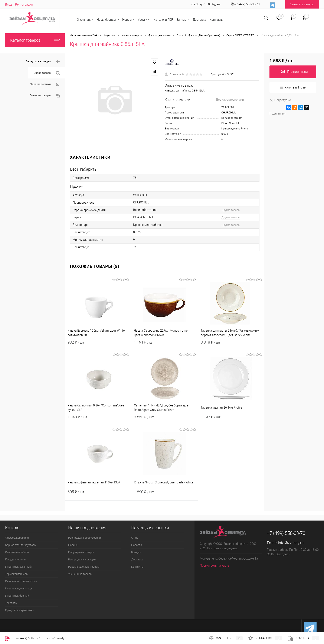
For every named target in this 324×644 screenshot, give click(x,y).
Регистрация (24, 4)
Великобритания (232, 118)
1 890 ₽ (164, 495)
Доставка (199, 20)
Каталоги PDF (163, 20)
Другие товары (231, 210)
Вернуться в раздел (43, 62)
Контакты (217, 20)
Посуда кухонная (16, 559)
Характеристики (45, 84)
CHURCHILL (229, 112)
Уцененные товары (80, 574)
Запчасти (183, 20)
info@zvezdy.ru (291, 543)
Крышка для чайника (235, 128)
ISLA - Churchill (230, 123)
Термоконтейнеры (17, 574)
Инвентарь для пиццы (19, 588)
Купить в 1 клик (293, 88)
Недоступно (280, 100)
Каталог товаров (35, 40)
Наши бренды (106, 20)
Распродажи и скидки (82, 559)
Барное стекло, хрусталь (20, 545)
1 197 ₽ (231, 420)
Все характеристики (230, 100)
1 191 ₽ (164, 345)
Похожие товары (45, 96)
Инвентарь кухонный (18, 567)
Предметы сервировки (20, 610)
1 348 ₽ (98, 420)
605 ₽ (98, 495)
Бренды (136, 552)
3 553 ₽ (164, 420)
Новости (128, 20)
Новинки (74, 545)
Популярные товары (81, 552)
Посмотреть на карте (214, 566)
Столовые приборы (17, 552)
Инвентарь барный (17, 596)
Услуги (142, 20)
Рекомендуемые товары (84, 567)
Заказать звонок (302, 4)
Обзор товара (47, 73)
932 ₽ (98, 345)
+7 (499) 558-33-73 (29, 638)
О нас (135, 538)
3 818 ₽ (231, 345)
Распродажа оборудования (85, 538)
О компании (85, 20)
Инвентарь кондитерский (21, 581)
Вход (9, 4)
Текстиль (11, 603)
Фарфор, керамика (17, 538)
